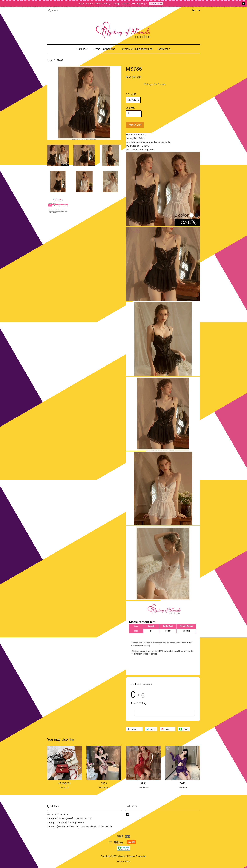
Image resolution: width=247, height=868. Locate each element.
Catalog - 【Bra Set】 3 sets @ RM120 (66, 823)
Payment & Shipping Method (136, 49)
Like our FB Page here (58, 814)
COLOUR (131, 94)
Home (50, 60)
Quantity (131, 108)
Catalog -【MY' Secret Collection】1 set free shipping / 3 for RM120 (79, 827)
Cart (198, 10)
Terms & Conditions (104, 49)
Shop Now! (156, 4)
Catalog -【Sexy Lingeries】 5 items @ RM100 (70, 818)
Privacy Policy (124, 861)
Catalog (82, 49)
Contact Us (164, 49)
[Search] (57, 11)
